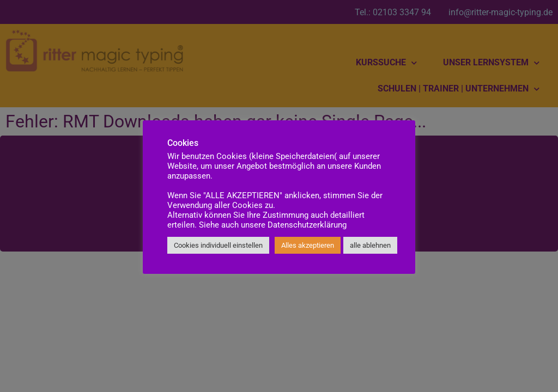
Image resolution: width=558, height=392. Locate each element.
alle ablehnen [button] (370, 245)
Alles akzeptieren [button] (308, 245)
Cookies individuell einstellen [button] (218, 245)
